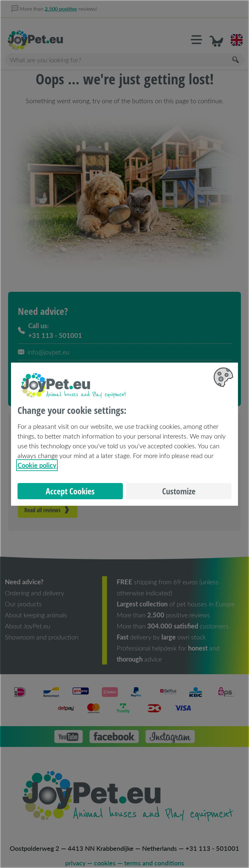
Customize (179, 491)
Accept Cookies (70, 491)
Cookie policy (37, 465)
